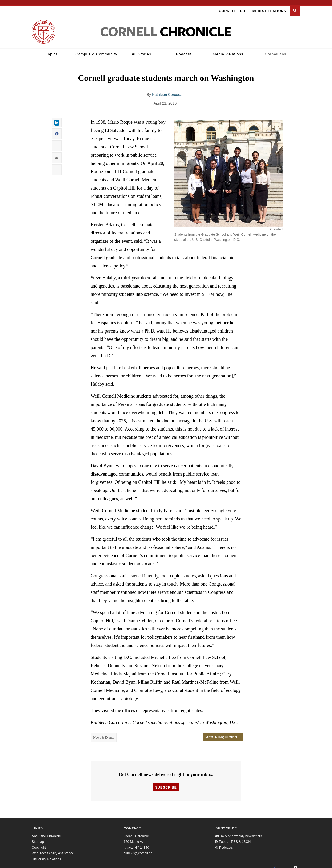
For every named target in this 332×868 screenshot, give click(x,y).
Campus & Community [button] (96, 50)
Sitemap (38, 837)
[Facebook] (275, 863)
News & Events (104, 733)
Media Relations (269, 6)
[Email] (296, 863)
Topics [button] (52, 50)
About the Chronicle (46, 831)
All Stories (141, 50)
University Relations (46, 854)
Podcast (184, 50)
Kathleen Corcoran (168, 90)
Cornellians (276, 50)
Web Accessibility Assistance (53, 849)
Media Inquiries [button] (223, 733)
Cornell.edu (232, 6)
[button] (295, 6)
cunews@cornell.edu (139, 849)
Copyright (39, 843)
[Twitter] (285, 863)
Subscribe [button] (166, 783)
